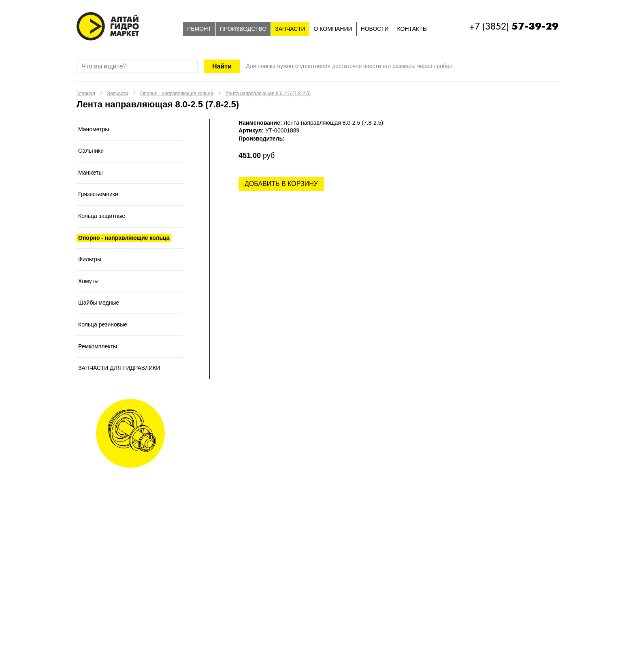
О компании (333, 29)
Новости (375, 29)
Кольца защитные (102, 216)
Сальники (91, 151)
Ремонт (199, 29)
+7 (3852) (514, 26)
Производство (243, 29)
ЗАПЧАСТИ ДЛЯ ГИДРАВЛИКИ (119, 368)
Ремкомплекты (98, 346)
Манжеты (91, 173)
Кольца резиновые (103, 324)
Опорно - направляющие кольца (124, 238)
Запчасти (290, 29)
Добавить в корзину (281, 184)
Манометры (94, 129)
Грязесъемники (98, 194)
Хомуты (88, 281)
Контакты (413, 29)
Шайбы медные (99, 303)
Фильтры (90, 259)
